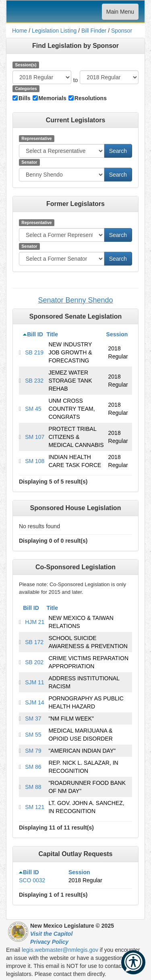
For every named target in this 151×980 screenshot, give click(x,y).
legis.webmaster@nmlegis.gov (60, 950)
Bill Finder (94, 31)
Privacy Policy (49, 942)
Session (117, 334)
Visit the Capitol (51, 934)
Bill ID (35, 334)
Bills (25, 98)
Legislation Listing (54, 31)
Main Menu (120, 13)
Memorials (53, 98)
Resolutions (91, 98)
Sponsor (122, 31)
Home (20, 31)
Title (52, 334)
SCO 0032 (32, 880)
